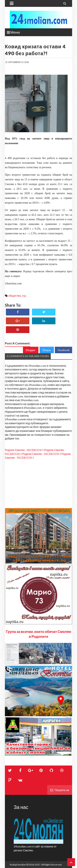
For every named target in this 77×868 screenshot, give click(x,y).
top (24, 296)
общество (15, 296)
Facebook (64, 350)
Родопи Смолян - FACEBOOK (23, 450)
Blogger (31, 350)
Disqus (47, 350)
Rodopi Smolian (18, 865)
